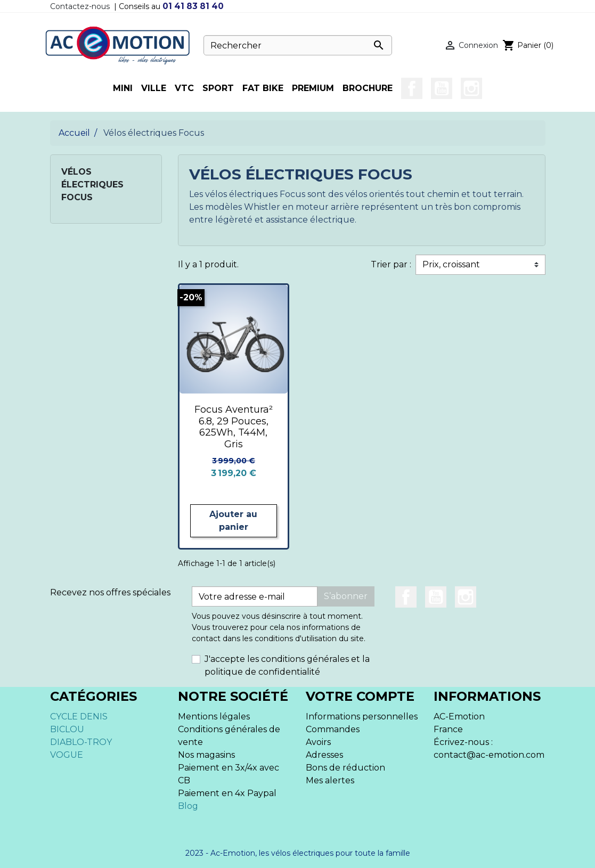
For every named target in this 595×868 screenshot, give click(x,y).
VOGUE (67, 755)
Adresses (324, 755)
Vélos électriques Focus (92, 185)
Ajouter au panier (233, 521)
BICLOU (67, 729)
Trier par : (391, 264)
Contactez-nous (80, 6)
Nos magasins (206, 755)
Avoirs (318, 742)
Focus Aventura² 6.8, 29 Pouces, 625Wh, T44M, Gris (234, 427)
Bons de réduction (345, 768)
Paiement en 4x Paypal (227, 793)
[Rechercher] (298, 45)
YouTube (442, 88)
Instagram (471, 88)
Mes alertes (330, 780)
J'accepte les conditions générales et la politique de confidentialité (287, 665)
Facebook (412, 88)
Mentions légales (214, 716)
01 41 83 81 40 (193, 6)
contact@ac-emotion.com (489, 755)
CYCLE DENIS (79, 716)
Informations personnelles (362, 716)
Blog (188, 806)
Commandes (333, 729)
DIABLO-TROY (81, 742)
